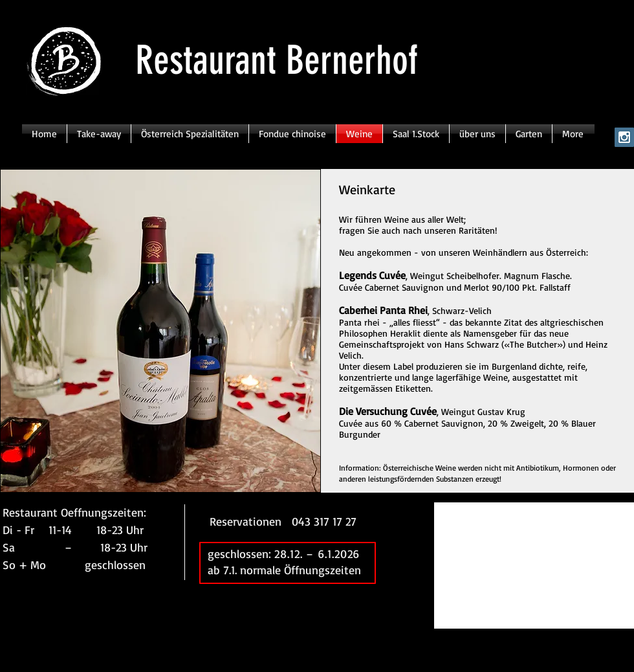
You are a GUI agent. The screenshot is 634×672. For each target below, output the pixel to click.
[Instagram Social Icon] (624, 137)
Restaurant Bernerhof (277, 60)
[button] (160, 331)
